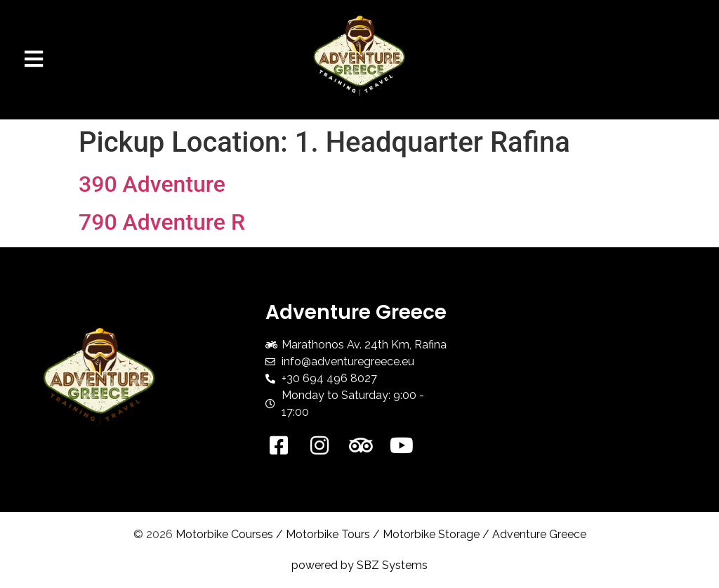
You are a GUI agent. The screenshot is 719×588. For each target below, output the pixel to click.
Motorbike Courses (224, 534)
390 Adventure (152, 184)
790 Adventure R (162, 222)
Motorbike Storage (431, 534)
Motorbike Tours (328, 534)
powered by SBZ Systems (359, 565)
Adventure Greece (539, 534)
